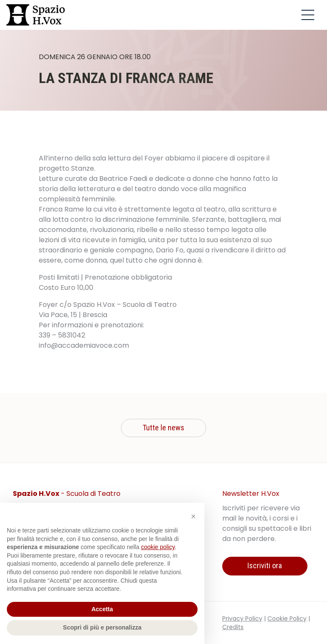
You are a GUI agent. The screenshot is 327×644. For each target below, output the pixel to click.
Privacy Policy (242, 618)
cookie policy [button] (158, 547)
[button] (193, 516)
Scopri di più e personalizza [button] (102, 627)
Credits (233, 627)
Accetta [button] (102, 609)
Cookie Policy (287, 618)
